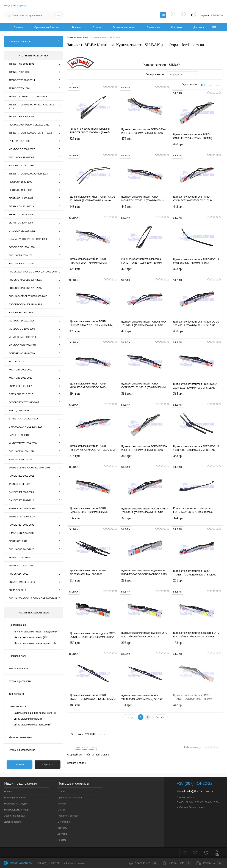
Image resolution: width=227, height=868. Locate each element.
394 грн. (93, 396)
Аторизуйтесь (75, 755)
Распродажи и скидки (16, 804)
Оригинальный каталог (48, 27)
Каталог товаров (34, 41)
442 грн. (197, 209)
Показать (19, 764)
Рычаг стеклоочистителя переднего (36, 632)
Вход (7, 6)
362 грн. (145, 458)
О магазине (153, 27)
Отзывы (97, 27)
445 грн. (145, 209)
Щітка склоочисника (28, 719)
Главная (18, 27)
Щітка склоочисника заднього (32, 725)
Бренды (77, 27)
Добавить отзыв (86, 748)
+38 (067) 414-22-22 (48, 863)
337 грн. (93, 520)
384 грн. (197, 396)
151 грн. (145, 707)
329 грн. (145, 520)
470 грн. (197, 147)
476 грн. (145, 141)
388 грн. (145, 396)
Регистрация (20, 6)
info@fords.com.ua (200, 791)
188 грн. (197, 645)
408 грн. (197, 333)
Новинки (9, 792)
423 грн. (145, 271)
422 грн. (145, 333)
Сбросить (48, 764)
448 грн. (93, 209)
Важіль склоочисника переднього (35, 713)
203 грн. (145, 645)
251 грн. (197, 583)
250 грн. (93, 645)
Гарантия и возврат (124, 27)
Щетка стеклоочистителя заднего (35, 643)
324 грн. (197, 520)
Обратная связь (18, 863)
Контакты (176, 27)
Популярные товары (15, 798)
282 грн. (145, 583)
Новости (62, 840)
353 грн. (197, 458)
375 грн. (93, 458)
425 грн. (93, 271)
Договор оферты (13, 822)
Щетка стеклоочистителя (31, 637)
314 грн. (93, 583)
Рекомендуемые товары (17, 810)
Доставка (198, 27)
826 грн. (93, 141)
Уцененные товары (14, 816)
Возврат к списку (77, 763)
